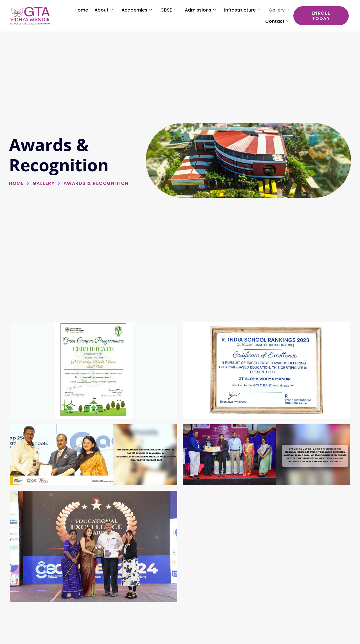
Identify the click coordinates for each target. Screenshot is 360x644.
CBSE (168, 10)
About (104, 10)
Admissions (200, 10)
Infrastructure (242, 10)
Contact (277, 21)
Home (81, 10)
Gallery (279, 10)
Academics (137, 10)
